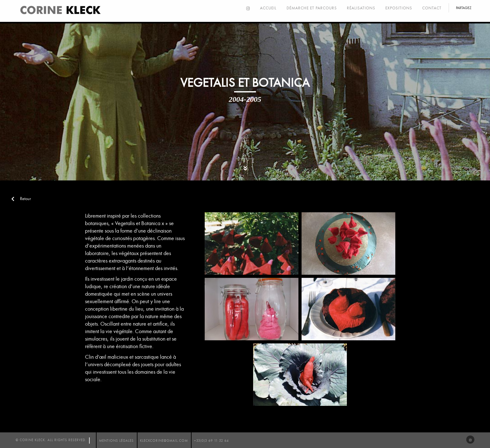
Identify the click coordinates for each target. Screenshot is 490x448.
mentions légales (116, 441)
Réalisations (361, 8)
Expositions (399, 8)
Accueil (268, 8)
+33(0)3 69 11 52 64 (211, 441)
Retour (21, 199)
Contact (432, 8)
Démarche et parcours (312, 8)
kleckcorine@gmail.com (164, 441)
